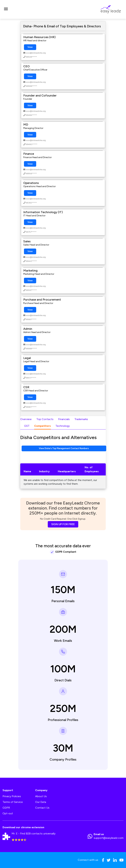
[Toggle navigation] (6, 9)
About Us (41, 796)
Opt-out (8, 813)
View (30, 47)
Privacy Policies (12, 796)
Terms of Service (13, 802)
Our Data (41, 802)
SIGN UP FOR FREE (63, 524)
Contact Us (42, 808)
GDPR (6, 808)
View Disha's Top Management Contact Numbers (64, 448)
